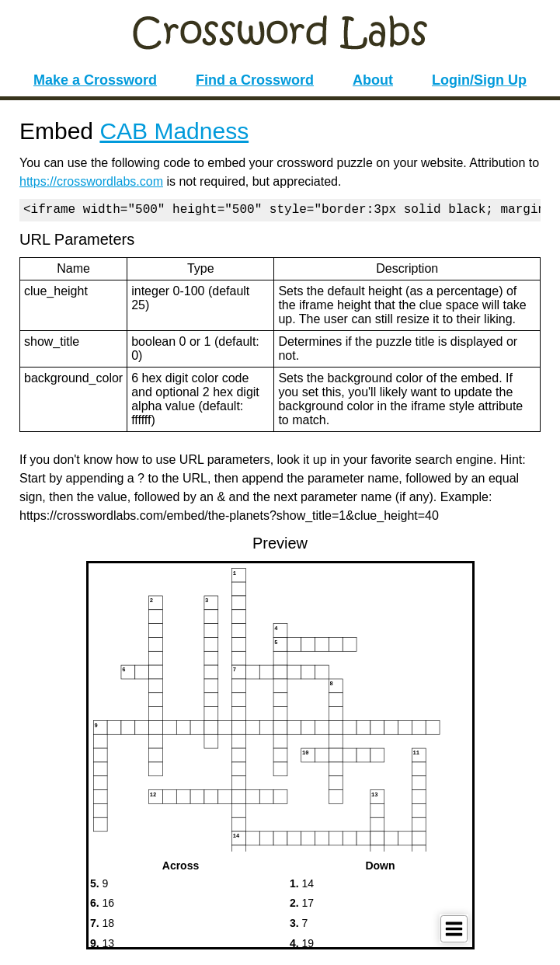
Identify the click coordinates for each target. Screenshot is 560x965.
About (373, 80)
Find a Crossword (255, 80)
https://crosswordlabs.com (91, 181)
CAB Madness (174, 131)
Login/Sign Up (479, 80)
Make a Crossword (95, 80)
